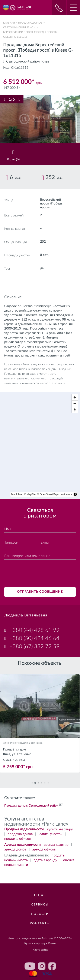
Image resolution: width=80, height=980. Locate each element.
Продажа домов (30, 23)
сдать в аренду (45, 860)
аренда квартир (56, 845)
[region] (40, 446)
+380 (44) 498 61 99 (34, 630)
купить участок (50, 834)
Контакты (40, 923)
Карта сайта (40, 950)
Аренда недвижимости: (23, 845)
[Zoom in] (75, 397)
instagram (42, 966)
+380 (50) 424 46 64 (34, 638)
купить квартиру (60, 829)
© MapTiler (30, 494)
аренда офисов (44, 849)
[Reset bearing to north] (75, 410)
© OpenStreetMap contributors (55, 494)
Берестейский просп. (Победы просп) (30, 32)
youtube (30, 966)
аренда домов (15, 849)
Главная (9, 23)
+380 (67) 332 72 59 (34, 647)
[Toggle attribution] (75, 494)
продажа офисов (17, 839)
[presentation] (37, 574)
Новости (40, 914)
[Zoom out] (75, 403)
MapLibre (17, 494)
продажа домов (20, 834)
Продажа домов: (31, 806)
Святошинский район (19, 27)
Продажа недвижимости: (24, 829)
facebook (52, 966)
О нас (40, 895)
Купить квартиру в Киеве (40, 943)
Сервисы (40, 905)
